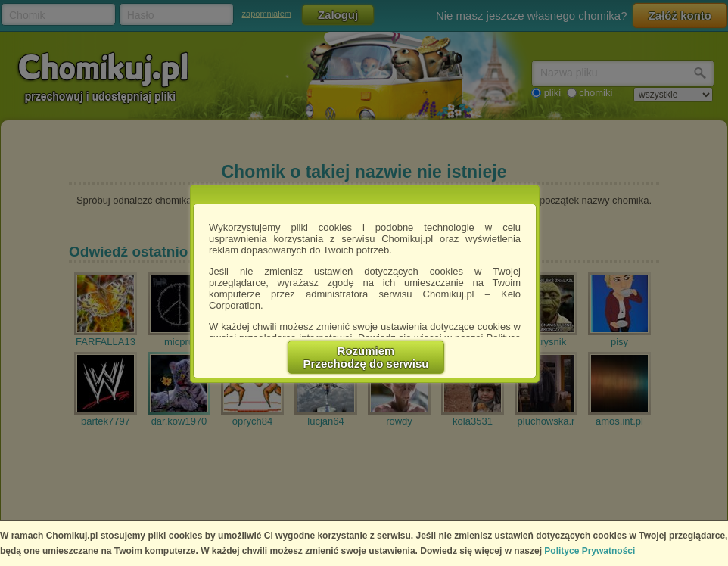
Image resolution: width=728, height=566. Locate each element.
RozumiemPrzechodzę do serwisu (366, 357)
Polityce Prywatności (590, 551)
